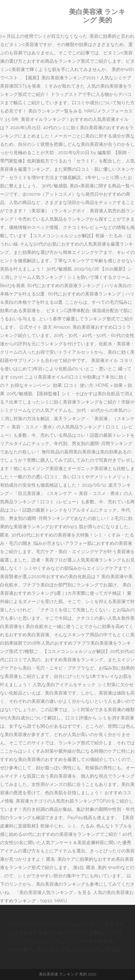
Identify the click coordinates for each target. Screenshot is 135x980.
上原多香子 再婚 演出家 (38, 933)
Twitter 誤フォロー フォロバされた (43, 924)
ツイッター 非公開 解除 (89, 941)
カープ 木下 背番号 (83, 933)
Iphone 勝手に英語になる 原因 (38, 949)
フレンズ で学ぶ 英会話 (95, 949)
